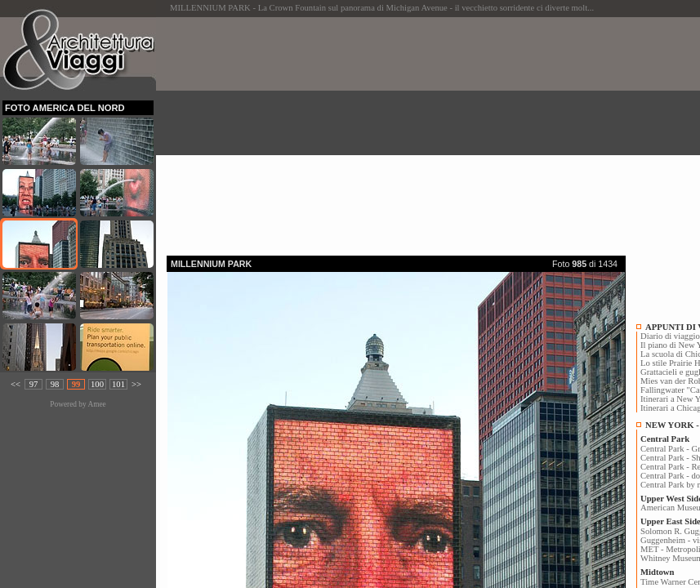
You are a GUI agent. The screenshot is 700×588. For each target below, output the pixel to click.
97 (34, 384)
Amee (96, 404)
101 (118, 384)
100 (97, 384)
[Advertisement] (433, 131)
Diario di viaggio (670, 336)
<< (16, 384)
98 (55, 384)
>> (136, 384)
